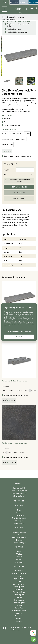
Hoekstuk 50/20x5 (8, 139)
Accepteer (19, 337)
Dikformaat (19, 557)
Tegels (19, 510)
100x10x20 (34, 390)
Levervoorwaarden (19, 584)
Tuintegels (19, 535)
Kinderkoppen (19, 562)
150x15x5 (5, 134)
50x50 (4, 452)
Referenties (19, 608)
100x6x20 (12, 390)
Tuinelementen (19, 515)
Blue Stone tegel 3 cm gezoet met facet (14, 443)
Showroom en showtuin (19, 573)
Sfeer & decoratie (19, 523)
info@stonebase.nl (19, 496)
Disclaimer (19, 613)
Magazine (19, 597)
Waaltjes (19, 554)
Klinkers (19, 551)
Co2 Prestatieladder (19, 592)
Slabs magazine (19, 600)
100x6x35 (19, 390)
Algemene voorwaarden (19, 611)
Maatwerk (19, 605)
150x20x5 (12, 134)
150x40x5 (27, 134)
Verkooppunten (19, 587)
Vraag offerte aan (19, 193)
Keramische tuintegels (19, 532)
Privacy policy (19, 616)
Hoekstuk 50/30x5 (21, 139)
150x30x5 (20, 134)
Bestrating (19, 513)
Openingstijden (19, 579)
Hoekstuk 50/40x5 (8, 145)
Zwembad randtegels (19, 543)
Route (19, 581)
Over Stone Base (19, 566)
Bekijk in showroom (19, 198)
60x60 (10, 452)
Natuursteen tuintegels (19, 537)
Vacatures (19, 618)
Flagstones (19, 540)
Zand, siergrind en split (19, 518)
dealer (12, 111)
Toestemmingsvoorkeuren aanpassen (19, 332)
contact (21, 111)
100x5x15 (5, 390)
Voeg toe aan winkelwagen (19, 187)
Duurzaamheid (19, 589)
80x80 (16, 452)
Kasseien (19, 559)
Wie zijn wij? (19, 571)
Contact (19, 576)
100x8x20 (26, 390)
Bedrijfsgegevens (19, 595)
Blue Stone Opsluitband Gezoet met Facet (15, 381)
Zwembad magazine (19, 603)
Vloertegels (19, 521)
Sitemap (19, 621)
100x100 (22, 452)
